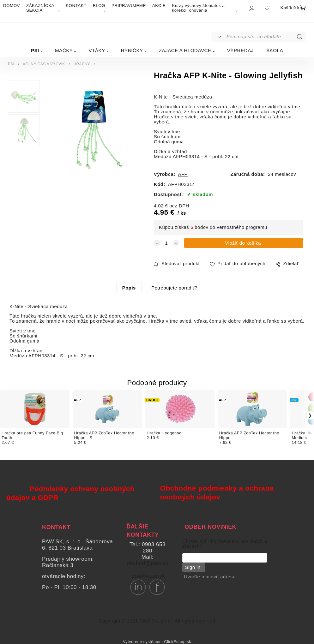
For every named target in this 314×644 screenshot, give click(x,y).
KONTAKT (76, 6)
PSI (35, 50)
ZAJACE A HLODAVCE (185, 50)
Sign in (192, 567)
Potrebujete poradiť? (174, 288)
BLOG (99, 6)
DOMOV (12, 6)
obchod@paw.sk (148, 563)
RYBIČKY (132, 50)
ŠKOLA (275, 50)
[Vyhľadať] (218, 37)
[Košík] (293, 8)
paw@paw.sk (148, 576)
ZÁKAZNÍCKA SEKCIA (40, 8)
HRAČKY (82, 64)
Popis (129, 288)
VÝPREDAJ (240, 50)
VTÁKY (97, 50)
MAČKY (64, 50)
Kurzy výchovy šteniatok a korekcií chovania (198, 8)
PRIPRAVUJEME (129, 6)
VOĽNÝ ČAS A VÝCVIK (44, 64)
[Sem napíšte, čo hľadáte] (266, 37)
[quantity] (166, 243)
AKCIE (159, 6)
